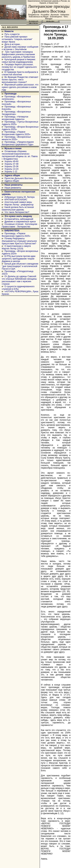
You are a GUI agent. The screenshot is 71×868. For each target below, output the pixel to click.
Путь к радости (12, 34)
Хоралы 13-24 (12, 169)
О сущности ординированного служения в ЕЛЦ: (18, 288)
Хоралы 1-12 (11, 172)
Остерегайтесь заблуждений (19, 219)
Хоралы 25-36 (12, 166)
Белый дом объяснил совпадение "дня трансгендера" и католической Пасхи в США (20, 266)
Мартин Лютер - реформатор (19, 205)
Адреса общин (12, 175)
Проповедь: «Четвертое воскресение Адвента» (15, 118)
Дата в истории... (13, 44)
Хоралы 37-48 (12, 164)
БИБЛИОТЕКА (12, 231)
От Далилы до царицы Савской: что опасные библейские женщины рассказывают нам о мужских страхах (19, 280)
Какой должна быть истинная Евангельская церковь (18, 208)
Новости (9, 31)
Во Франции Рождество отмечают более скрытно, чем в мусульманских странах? (20, 80)
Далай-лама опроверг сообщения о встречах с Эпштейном (20, 48)
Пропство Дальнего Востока (19, 178)
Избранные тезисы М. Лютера (20, 197)
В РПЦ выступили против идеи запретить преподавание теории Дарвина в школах (19, 259)
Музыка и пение (13, 148)
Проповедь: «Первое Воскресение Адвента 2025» (16, 133)
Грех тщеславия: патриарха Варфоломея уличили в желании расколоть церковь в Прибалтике (18, 54)
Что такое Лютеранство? (17, 212)
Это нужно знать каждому (18, 216)
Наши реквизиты (14, 185)
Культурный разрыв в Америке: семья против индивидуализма (19, 61)
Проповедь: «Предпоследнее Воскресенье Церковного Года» (18, 143)
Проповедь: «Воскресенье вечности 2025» (16, 138)
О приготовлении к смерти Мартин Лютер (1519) (16, 247)
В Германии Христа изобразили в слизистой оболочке (20, 73)
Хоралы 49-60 (12, 161)
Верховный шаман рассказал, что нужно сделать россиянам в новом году (20, 87)
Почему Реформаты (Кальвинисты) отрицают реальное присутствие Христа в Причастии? (19, 241)
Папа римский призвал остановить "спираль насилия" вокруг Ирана (17, 39)
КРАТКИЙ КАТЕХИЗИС (16, 200)
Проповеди (11, 94)
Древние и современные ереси (20, 222)
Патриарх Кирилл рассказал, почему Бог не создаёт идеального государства (19, 67)
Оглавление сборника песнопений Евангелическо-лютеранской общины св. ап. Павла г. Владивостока (20, 155)
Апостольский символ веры (18, 202)
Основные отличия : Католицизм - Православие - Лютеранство (20, 225)
